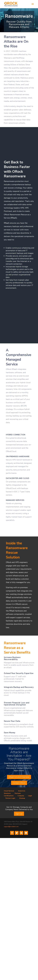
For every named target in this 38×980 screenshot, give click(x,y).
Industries (22, 791)
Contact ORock (19, 783)
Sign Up (19, 814)
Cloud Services (9, 791)
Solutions (7, 793)
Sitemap (22, 798)
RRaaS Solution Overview (19, 777)
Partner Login (10, 798)
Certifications (9, 796)
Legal (30, 796)
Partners (18, 793)
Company (21, 796)
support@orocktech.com (11, 827)
